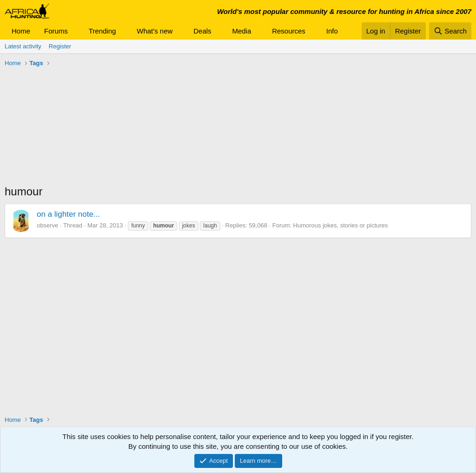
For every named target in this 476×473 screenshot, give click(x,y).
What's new (155, 31)
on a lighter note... (68, 214)
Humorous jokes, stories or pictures (341, 225)
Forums (56, 31)
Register (60, 46)
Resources (289, 31)
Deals (202, 31)
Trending (102, 31)
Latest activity (23, 46)
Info (332, 31)
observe (47, 225)
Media (241, 31)
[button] (75, 31)
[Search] (450, 31)
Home (21, 31)
